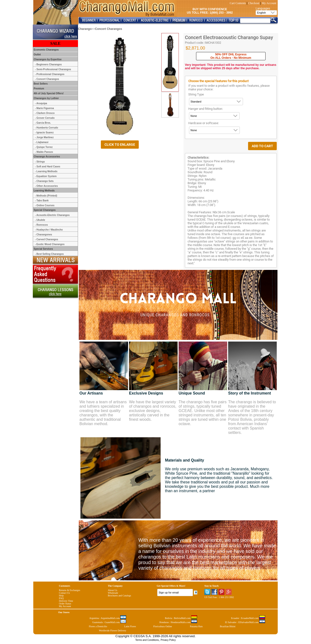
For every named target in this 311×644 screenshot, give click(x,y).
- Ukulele (40, 220)
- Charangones (43, 235)
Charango (85, 29)
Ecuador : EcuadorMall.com (248, 618)
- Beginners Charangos (48, 64)
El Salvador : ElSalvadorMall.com (245, 622)
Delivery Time (66, 601)
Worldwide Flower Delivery (113, 631)
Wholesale (113, 593)
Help (61, 596)
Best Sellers (40, 84)
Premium (39, 89)
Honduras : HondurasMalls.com (178, 622)
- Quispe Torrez (44, 147)
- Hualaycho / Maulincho (49, 230)
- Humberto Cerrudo (47, 128)
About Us (113, 590)
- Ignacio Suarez (44, 133)
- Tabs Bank (42, 201)
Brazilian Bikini (228, 626)
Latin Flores (130, 626)
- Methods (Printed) (46, 196)
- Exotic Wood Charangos (50, 244)
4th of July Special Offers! (48, 93)
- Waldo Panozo (44, 152)
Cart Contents (238, 3)
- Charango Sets (44, 181)
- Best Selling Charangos (49, 254)
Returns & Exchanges (70, 590)
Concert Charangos (108, 29)
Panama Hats (196, 626)
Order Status (65, 604)
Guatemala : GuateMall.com (109, 622)
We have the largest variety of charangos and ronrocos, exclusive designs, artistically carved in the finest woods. (153, 411)
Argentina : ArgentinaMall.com (108, 618)
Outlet (37, 55)
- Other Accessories (46, 186)
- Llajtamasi (42, 142)
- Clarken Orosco (45, 113)
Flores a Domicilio (98, 626)
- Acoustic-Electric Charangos (52, 215)
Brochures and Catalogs (120, 596)
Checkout (254, 3)
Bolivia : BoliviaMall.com (181, 618)
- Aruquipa (41, 103)
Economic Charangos (46, 50)
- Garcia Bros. (43, 123)
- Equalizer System (46, 176)
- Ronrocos (41, 225)
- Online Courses (45, 205)
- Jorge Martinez (44, 137)
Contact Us (65, 593)
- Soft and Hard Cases (48, 167)
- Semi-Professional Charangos (53, 69)
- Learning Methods (46, 171)
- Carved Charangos (47, 239)
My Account (269, 3)
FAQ (61, 598)
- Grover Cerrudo (45, 118)
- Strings (40, 162)
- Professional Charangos (50, 74)
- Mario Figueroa (44, 108)
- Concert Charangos (47, 79)
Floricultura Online (163, 626)
